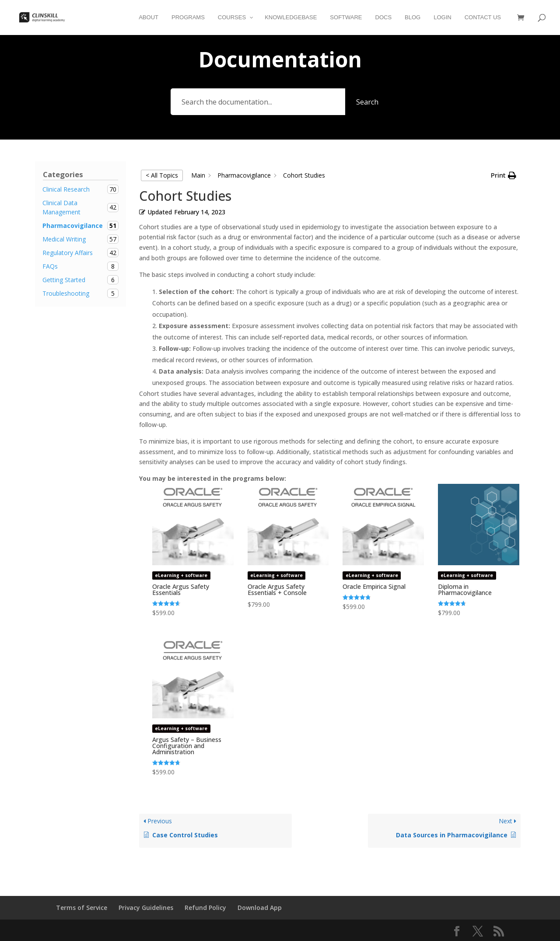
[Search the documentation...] (258, 102)
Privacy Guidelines (146, 908)
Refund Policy (205, 908)
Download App (260, 908)
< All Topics (162, 175)
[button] (504, 175)
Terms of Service (82, 908)
